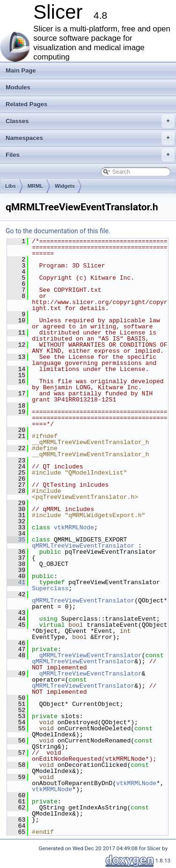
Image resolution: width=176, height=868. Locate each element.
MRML (35, 186)
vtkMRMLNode (74, 527)
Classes (90, 121)
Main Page (21, 70)
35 (16, 540)
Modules (18, 87)
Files (90, 155)
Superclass (50, 588)
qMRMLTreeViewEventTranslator (83, 546)
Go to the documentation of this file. (58, 231)
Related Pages (27, 104)
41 (16, 582)
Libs (11, 186)
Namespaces (90, 138)
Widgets (65, 186)
